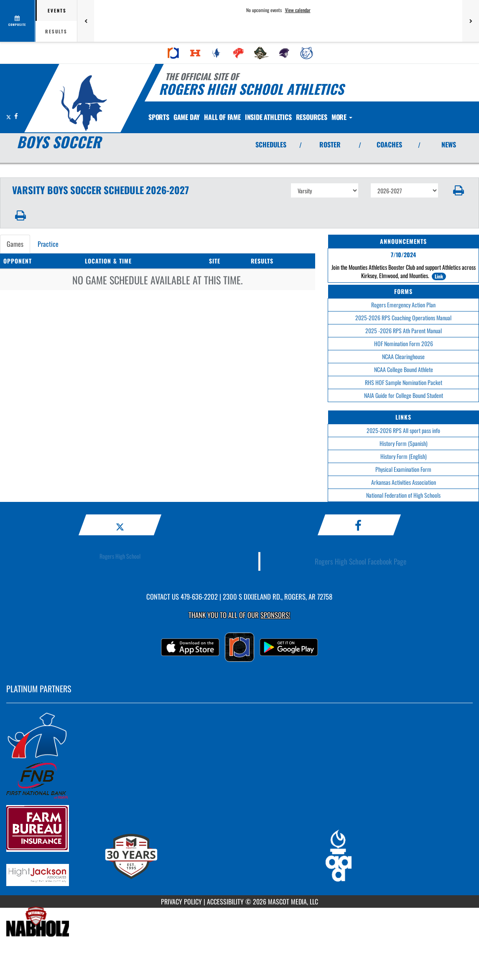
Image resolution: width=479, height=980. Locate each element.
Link (439, 276)
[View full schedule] (18, 21)
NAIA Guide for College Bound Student (404, 395)
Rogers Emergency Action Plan (403, 305)
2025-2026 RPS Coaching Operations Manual (403, 318)
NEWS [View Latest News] (449, 144)
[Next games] (471, 21)
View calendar (298, 10)
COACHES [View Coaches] (389, 144)
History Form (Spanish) (404, 443)
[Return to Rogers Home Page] (83, 103)
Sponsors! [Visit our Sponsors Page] (275, 615)
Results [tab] (56, 31)
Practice (48, 244)
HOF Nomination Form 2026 (404, 343)
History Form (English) (404, 456)
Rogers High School (120, 556)
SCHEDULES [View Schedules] (271, 144)
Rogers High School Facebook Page (361, 561)
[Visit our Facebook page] (16, 116)
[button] (459, 190)
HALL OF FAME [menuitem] (234, 117)
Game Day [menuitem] (194, 117)
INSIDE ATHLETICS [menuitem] (286, 117)
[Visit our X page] (9, 116)
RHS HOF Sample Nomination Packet (404, 382)
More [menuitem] (369, 117)
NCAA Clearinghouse (403, 356)
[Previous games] (86, 21)
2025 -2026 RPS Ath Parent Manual (404, 330)
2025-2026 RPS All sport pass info (403, 430)
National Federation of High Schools (403, 495)
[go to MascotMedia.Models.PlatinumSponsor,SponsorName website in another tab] (239, 735)
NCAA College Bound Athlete (404, 369)
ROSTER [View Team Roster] (330, 144)
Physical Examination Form (403, 469)
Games (15, 244)
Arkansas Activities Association (404, 482)
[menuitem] (173, 53)
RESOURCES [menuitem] (334, 117)
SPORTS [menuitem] (161, 117)
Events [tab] (57, 10)
